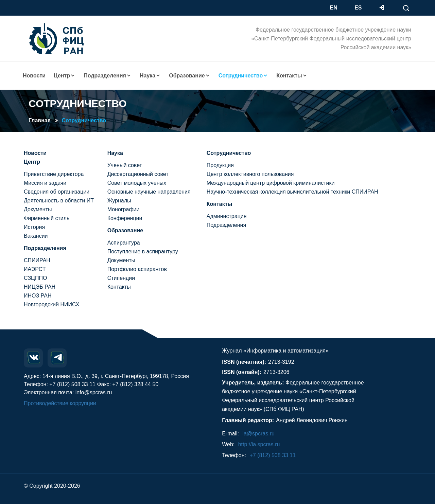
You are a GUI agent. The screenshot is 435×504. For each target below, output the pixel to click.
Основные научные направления (149, 192)
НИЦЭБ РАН (40, 287)
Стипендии (121, 278)
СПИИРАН (37, 260)
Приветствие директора (54, 174)
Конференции (125, 218)
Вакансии (36, 236)
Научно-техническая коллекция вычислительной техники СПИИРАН (292, 192)
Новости (34, 76)
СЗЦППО (35, 278)
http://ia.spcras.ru (259, 444)
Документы (38, 209)
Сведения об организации (57, 192)
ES (358, 8)
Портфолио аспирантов (137, 269)
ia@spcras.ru (258, 434)
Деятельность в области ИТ (59, 201)
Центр (32, 162)
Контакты (119, 287)
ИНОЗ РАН (38, 296)
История (34, 227)
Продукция (220, 165)
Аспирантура (124, 243)
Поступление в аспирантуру (143, 251)
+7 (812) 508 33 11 (273, 455)
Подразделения (45, 248)
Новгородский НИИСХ (51, 304)
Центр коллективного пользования (250, 174)
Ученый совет (125, 165)
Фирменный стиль (47, 218)
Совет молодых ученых (137, 183)
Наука (115, 153)
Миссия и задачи (45, 183)
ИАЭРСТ (35, 269)
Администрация (227, 216)
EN (334, 8)
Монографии (124, 209)
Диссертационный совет (138, 174)
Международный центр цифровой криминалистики (271, 183)
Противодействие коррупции (60, 403)
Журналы (119, 201)
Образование (125, 230)
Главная (40, 120)
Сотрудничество (84, 120)
